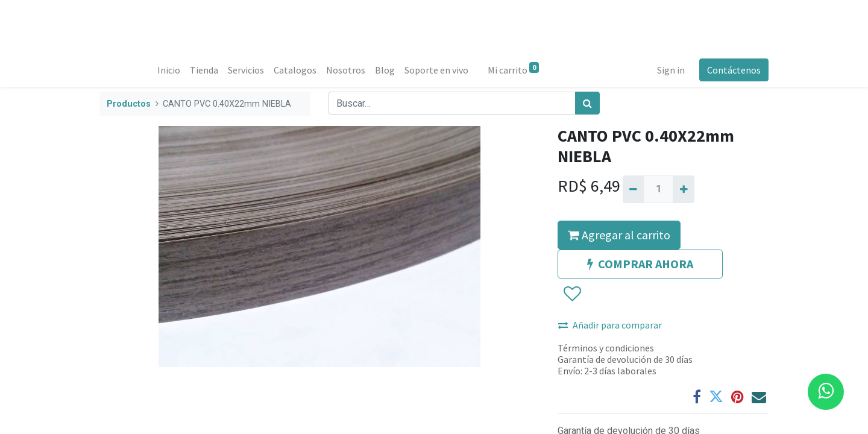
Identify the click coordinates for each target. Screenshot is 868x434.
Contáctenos (734, 70)
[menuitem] (169, 70)
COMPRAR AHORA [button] (640, 264)
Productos (129, 104)
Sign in (671, 70)
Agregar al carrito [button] (619, 235)
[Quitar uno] (633, 189)
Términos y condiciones (606, 348)
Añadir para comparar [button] (610, 325)
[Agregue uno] (683, 189)
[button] (572, 294)
